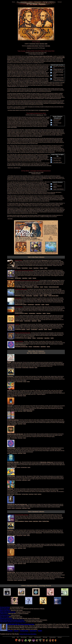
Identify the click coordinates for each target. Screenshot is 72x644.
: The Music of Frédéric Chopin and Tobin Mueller (27, 280)
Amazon (37, 44)
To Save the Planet (5, 607)
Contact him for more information (28, 634)
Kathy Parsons (42, 46)
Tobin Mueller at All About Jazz (21, 347)
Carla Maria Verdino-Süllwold (33, 46)
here (63, 423)
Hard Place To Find (11, 572)
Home (14, 2)
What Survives (44, 260)
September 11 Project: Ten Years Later (15, 434)
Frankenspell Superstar (6, 618)
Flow (23, 59)
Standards (35, 353)
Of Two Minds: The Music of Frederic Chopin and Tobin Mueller (40, 56)
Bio (18, 2)
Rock (31, 353)
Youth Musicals (42, 353)
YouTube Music (32, 44)
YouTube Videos (25, 368)
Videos (31, 2)
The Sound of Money (5, 615)
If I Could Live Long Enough (13, 420)
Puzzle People (10, 489)
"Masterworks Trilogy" (56, 280)
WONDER (9, 362)
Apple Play (41, 329)
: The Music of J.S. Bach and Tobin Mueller (24, 270)
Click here (29, 48)
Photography (38, 2)
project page (21, 344)
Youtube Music (25, 268)
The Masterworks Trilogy (44, 110)
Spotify (46, 44)
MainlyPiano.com (40, 115)
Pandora (42, 268)
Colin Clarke (48, 46)
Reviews (34, 278)
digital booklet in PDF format (29, 410)
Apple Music (42, 44)
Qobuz (40, 521)
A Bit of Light (10, 406)
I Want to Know (4, 614)
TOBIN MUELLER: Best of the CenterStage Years (17, 504)
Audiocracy (10, 390)
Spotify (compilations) (19, 521)
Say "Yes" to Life (4, 617)
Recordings (24, 2)
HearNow (19, 268)
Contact (60, 2)
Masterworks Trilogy (48, 294)
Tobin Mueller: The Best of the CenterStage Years (13, 622)
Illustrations (53, 2)
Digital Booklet (29, 411)
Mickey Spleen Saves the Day (8, 612)
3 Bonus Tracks (14, 466)
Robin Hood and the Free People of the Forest (12, 620)
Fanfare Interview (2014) (53, 296)
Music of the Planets (5, 610)
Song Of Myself (10, 557)
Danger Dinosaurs (5, 609)
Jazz (28, 353)
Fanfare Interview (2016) (54, 287)
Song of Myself (25, 558)
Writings (45, 2)
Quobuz (25, 382)
